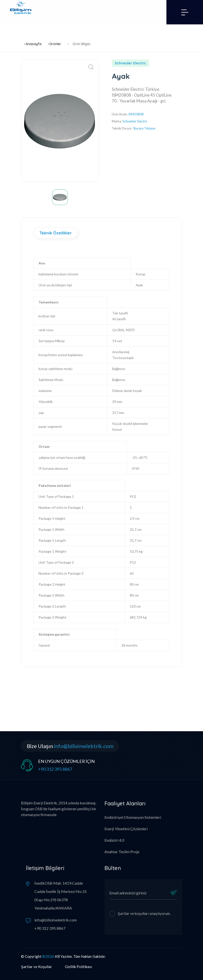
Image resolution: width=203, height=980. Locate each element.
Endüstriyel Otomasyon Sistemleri (133, 817)
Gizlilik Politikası (78, 967)
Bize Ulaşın (70, 746)
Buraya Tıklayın (144, 128)
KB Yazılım (63, 956)
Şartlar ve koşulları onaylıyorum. (144, 913)
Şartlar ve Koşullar (36, 967)
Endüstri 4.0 (114, 840)
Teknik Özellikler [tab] (56, 233)
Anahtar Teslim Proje (122, 852)
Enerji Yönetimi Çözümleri (126, 829)
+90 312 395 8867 (55, 769)
